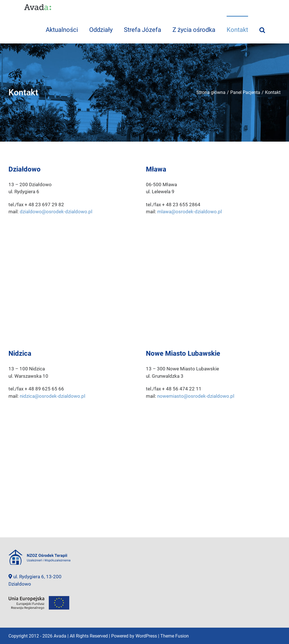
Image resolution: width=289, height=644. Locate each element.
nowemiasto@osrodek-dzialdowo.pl (196, 396)
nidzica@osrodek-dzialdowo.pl (52, 396)
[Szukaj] (262, 29)
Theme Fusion (175, 636)
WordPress (146, 636)
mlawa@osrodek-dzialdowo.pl (190, 212)
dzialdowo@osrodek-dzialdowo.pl (56, 212)
